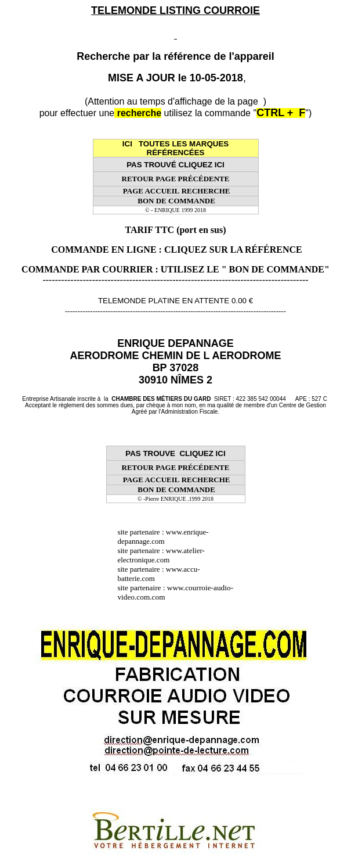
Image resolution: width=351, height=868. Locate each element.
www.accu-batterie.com (158, 574)
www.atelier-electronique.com (161, 555)
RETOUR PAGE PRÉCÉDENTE (176, 179)
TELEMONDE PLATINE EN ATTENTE (164, 301)
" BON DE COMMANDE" (276, 269)
